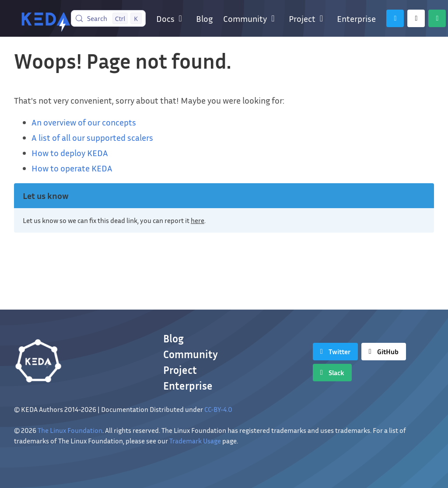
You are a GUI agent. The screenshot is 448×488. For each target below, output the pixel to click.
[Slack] (437, 18)
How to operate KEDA (72, 168)
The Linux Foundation (70, 430)
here (198, 220)
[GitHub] (416, 18)
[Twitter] (395, 18)
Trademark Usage (195, 441)
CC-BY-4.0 (218, 409)
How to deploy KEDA (70, 153)
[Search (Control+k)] (108, 18)
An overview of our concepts (84, 122)
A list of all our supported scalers (92, 137)
